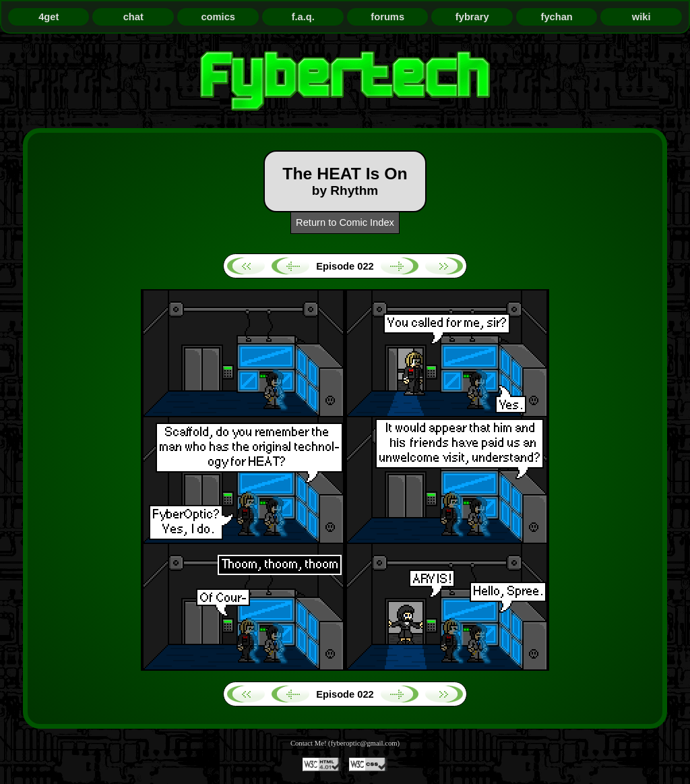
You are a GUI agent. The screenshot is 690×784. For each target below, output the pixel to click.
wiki (641, 17)
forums (387, 17)
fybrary (472, 17)
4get (49, 17)
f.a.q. (303, 17)
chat (133, 17)
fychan (557, 17)
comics (218, 17)
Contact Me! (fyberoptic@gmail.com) (345, 743)
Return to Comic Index (345, 222)
